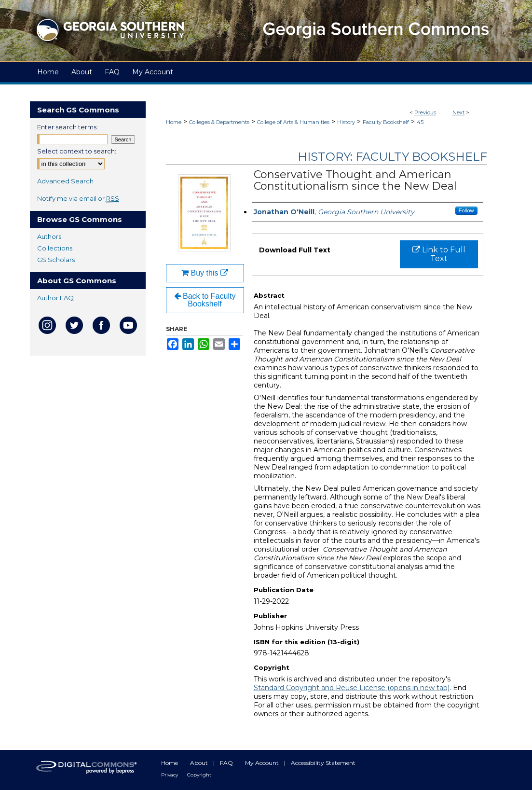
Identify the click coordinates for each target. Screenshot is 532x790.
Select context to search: (77, 151)
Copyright (199, 775)
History (346, 122)
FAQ (227, 763)
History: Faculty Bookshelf (392, 157)
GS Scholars (56, 260)
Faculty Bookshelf (386, 122)
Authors (49, 236)
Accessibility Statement (323, 763)
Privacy (170, 775)
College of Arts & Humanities (293, 122)
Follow (466, 210)
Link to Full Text (439, 254)
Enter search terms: (68, 127)
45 (420, 122)
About (200, 763)
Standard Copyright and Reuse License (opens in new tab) (352, 688)
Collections (55, 248)
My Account (263, 763)
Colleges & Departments (219, 122)
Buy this (205, 273)
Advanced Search (65, 181)
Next (458, 112)
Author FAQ (55, 298)
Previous (425, 112)
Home (174, 122)
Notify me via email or (78, 198)
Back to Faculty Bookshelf (205, 300)
